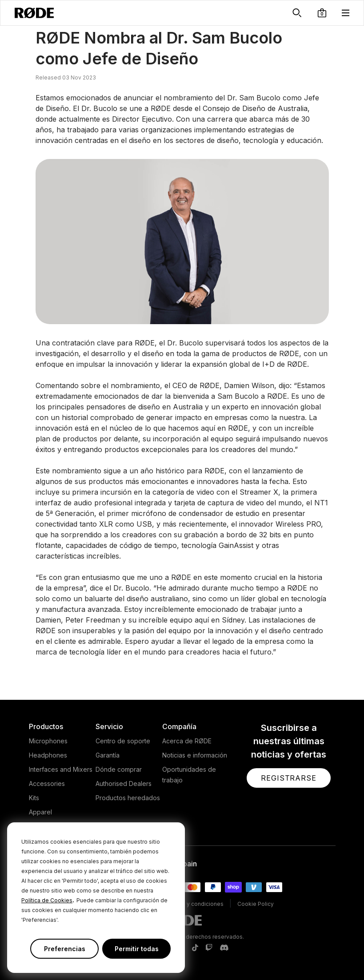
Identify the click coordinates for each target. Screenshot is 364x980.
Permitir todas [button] (137, 949)
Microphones (48, 741)
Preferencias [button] (65, 949)
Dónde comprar (119, 769)
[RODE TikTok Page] (195, 948)
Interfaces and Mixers (61, 769)
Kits (34, 798)
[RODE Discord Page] (224, 948)
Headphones (48, 755)
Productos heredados (128, 798)
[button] (322, 13)
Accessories (47, 784)
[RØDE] (34, 13)
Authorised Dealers (124, 784)
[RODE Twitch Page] (209, 948)
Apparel (40, 812)
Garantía (108, 755)
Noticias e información (195, 755)
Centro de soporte (123, 741)
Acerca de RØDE (187, 741)
